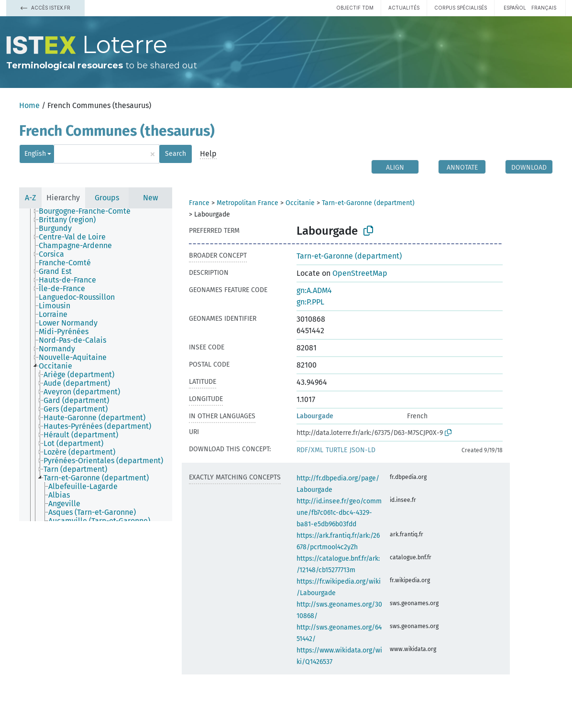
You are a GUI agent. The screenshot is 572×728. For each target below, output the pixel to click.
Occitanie (300, 203)
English (35, 154)
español (515, 8)
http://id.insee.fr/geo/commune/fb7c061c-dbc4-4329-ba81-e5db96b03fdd (339, 513)
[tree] (96, 365)
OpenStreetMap (360, 273)
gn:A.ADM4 (314, 290)
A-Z (30, 198)
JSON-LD (363, 450)
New (150, 198)
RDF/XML (310, 450)
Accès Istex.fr (45, 8)
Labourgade (315, 416)
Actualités (404, 8)
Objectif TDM (355, 8)
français (544, 8)
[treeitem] (89, 211)
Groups (107, 198)
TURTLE (336, 450)
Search (176, 154)
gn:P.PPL (310, 302)
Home (29, 105)
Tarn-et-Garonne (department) (368, 203)
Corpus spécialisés (461, 8)
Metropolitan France (247, 203)
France (199, 203)
